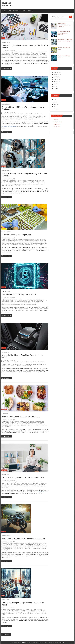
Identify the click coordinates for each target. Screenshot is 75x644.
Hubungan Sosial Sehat (39, 482)
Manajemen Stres (28, 483)
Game (9, 11)
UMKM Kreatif (16, 613)
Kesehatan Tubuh (22, 423)
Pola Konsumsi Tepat (31, 425)
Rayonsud (6, 3)
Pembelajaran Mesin (26, 183)
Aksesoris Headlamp (16, 362)
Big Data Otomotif (35, 114)
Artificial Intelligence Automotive (9, 114)
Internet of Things (27, 182)
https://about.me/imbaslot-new (9, 127)
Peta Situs (56, 120)
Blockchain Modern (23, 180)
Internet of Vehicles (10, 116)
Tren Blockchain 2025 (30, 304)
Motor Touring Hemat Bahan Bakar (30, 545)
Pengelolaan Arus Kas (10, 55)
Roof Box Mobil (39, 364)
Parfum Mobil (33, 364)
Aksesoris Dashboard (7, 362)
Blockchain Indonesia (14, 300)
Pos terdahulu (7, 635)
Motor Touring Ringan (6, 548)
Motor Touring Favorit (10, 545)
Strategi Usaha (11, 243)
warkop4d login (41, 492)
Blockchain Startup (5, 302)
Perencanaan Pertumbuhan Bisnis (36, 56)
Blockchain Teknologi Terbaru (25, 302)
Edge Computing (38, 180)
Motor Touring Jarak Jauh (22, 546)
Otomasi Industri (18, 183)
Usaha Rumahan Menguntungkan (31, 245)
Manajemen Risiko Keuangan (25, 53)
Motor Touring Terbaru (42, 548)
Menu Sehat (39, 424)
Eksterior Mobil (4, 364)
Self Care (43, 485)
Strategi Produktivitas (6, 486)
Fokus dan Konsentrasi (29, 482)
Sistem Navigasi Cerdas (28, 118)
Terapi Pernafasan (26, 486)
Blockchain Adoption (15, 299)
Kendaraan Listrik (26, 116)
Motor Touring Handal (19, 545)
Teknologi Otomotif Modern (12, 119)
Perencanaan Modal (17, 56)
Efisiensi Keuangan (21, 52)
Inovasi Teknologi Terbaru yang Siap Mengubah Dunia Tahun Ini (24, 175)
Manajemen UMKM (5, 611)
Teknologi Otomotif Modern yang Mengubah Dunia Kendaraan (23, 108)
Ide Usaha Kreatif (5, 241)
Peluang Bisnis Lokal (11, 242)
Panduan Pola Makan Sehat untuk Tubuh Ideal (21, 417)
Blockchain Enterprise (32, 299)
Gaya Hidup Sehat (18, 421)
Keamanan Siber (34, 182)
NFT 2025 (8, 304)
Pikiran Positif (31, 485)
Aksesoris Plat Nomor (6, 363)
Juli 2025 (56, 84)
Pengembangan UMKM (38, 611)
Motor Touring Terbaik (33, 548)
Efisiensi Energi (24, 115)
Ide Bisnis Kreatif (43, 239)
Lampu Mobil (28, 364)
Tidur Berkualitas (33, 486)
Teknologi (30, 11)
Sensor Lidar (15, 118)
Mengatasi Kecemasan (43, 483)
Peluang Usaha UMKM (21, 611)
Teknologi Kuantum (35, 184)
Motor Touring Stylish (15, 548)
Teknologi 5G (29, 184)
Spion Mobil (12, 366)
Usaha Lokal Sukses (8, 245)
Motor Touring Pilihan (24, 547)
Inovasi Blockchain (18, 303)
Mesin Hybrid (33, 116)
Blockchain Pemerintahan (33, 300)
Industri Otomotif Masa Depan (34, 115)
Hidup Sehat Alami (31, 421)
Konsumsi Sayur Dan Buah (39, 423)
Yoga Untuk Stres (5, 487)
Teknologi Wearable (8, 185)
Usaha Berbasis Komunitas (36, 243)
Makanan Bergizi (5, 424)
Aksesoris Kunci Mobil (33, 362)
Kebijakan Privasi (58, 122)
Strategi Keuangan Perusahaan (34, 57)
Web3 (35, 304)
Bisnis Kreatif (16, 609)
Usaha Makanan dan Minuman (18, 245)
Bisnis (4, 11)
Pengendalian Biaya (18, 55)
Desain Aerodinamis (17, 115)
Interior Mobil (10, 364)
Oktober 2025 (57, 77)
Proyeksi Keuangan (10, 57)
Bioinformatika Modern (15, 180)
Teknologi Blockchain (21, 304)
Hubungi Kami (57, 127)
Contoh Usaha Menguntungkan (33, 239)
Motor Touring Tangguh (24, 548)
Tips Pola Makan (7, 426)
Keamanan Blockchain (35, 303)
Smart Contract (13, 304)
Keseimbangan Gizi (29, 423)
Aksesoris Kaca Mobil (24, 362)
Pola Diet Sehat (16, 425)
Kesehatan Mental (12, 483)
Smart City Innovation (21, 184)
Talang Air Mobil (23, 366)
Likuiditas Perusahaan (6, 53)
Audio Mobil (19, 363)
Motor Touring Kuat (31, 546)
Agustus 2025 (57, 82)
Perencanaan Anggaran (27, 55)
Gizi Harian (24, 421)
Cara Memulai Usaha (23, 239)
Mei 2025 (56, 89)
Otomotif (23, 11)
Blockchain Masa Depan (23, 300)
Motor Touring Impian (6, 546)
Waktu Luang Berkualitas (41, 486)
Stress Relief (13, 486)
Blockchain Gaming (5, 300)
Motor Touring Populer (33, 547)
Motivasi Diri (9, 485)
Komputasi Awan (5, 183)
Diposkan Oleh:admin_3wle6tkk (9, 51)
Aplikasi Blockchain (7, 299)
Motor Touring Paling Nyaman (14, 547)
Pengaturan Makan (9, 425)
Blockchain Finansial (41, 299)
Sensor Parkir (7, 366)
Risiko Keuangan (18, 57)
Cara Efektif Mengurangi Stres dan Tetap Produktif (23, 477)
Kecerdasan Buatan (41, 182)
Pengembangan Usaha (20, 242)
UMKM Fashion (34, 612)
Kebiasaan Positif (5, 483)
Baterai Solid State (27, 114)
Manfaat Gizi (27, 424)
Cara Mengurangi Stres (14, 482)
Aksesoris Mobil (41, 362)
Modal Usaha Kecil (13, 611)
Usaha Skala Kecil (42, 245)
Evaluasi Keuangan (29, 52)
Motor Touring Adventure (8, 543)
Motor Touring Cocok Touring (36, 543)
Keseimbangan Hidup (20, 483)
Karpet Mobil (22, 364)
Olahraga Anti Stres (16, 485)
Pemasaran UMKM (30, 611)
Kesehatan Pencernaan (13, 423)
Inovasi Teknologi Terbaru (18, 182)
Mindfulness (4, 485)
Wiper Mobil (29, 366)
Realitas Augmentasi (34, 183)
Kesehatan (16, 11)
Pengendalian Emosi (24, 485)
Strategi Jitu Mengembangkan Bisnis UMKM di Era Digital (23, 604)
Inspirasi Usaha (11, 241)
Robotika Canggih (13, 184)
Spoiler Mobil (17, 366)
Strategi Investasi (25, 57)
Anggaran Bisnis (14, 52)
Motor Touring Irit (14, 546)
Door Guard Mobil (43, 363)
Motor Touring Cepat (26, 543)
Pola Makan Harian (39, 425)
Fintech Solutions (10, 182)
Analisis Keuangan (6, 52)
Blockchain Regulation (42, 300)
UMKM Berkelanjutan (26, 612)
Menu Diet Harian (33, 424)
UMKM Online (28, 613)
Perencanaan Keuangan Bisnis (7, 56)
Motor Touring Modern (40, 546)
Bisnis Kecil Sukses (7, 239)
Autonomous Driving (19, 114)
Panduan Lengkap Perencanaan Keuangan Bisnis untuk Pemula (25, 46)
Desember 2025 (57, 72)
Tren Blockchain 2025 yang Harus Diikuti (19, 294)
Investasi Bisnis (36, 52)
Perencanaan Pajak (25, 56)
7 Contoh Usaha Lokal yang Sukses (16, 235)
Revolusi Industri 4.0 (5, 184)
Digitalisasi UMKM (29, 609)
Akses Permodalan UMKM (8, 609)
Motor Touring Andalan (17, 543)
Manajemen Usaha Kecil (39, 241)
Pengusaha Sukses (39, 242)
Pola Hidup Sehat (23, 425)
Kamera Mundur (16, 364)
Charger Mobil (30, 363)
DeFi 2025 (12, 303)
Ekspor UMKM (36, 609)
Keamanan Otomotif (18, 116)
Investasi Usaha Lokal (19, 241)
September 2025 (57, 79)
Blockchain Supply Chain (14, 302)
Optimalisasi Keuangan (36, 53)
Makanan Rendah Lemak (13, 424)
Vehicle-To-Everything (33, 119)
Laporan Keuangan (44, 52)
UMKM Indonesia (10, 613)
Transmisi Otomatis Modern (23, 119)
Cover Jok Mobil (37, 363)
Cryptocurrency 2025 (6, 303)
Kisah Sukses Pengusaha (29, 241)
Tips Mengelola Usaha (26, 243)
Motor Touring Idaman (42, 545)
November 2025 (57, 75)
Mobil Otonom (38, 116)
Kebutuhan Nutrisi (5, 423)
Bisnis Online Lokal (15, 239)
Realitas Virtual (41, 183)
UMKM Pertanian (35, 613)
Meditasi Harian (35, 483)
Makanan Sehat (21, 424)
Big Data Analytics (6, 180)
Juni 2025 (56, 86)
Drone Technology (31, 180)
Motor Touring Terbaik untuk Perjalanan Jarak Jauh (23, 539)
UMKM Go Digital (41, 612)
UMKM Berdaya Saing (18, 612)
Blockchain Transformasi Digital (37, 302)
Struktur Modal (44, 57)
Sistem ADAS (20, 118)
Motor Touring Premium (43, 547)
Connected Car (10, 115)
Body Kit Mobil (24, 363)
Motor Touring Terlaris (6, 550)
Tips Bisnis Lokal (18, 243)
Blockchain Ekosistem (24, 299)
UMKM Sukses (41, 613)
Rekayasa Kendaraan (8, 118)
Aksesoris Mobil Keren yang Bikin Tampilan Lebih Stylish (22, 356)
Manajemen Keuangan (15, 53)
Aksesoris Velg (13, 363)
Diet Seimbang (11, 421)
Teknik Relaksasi (19, 486)
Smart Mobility (36, 118)
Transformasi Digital (16, 185)
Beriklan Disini (57, 124)
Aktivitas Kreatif (6, 482)
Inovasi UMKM (42, 609)
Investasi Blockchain (26, 303)
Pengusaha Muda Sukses (30, 242)
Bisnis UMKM (22, 609)
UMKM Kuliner (22, 613)
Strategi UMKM (10, 612)
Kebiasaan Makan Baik (39, 421)
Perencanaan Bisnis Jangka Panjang (38, 55)
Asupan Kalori (6, 421)
